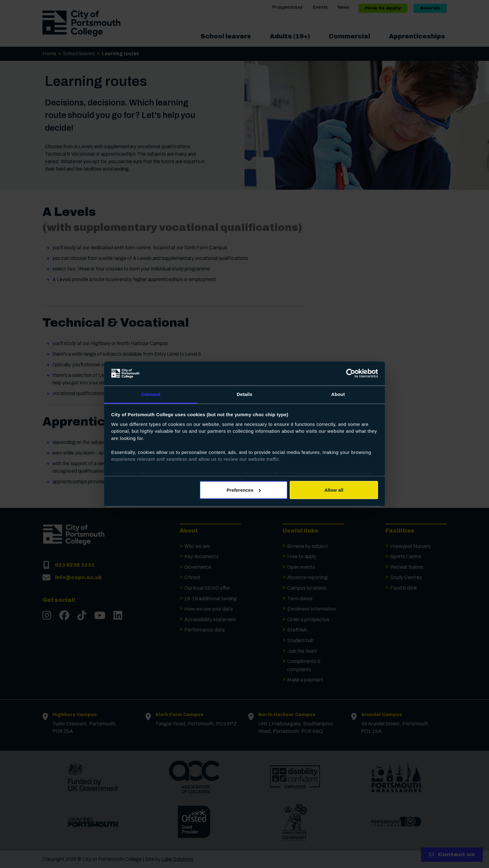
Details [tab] (244, 394)
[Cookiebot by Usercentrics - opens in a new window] (351, 373)
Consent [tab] (151, 394)
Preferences (244, 490)
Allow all (334, 490)
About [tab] (338, 394)
